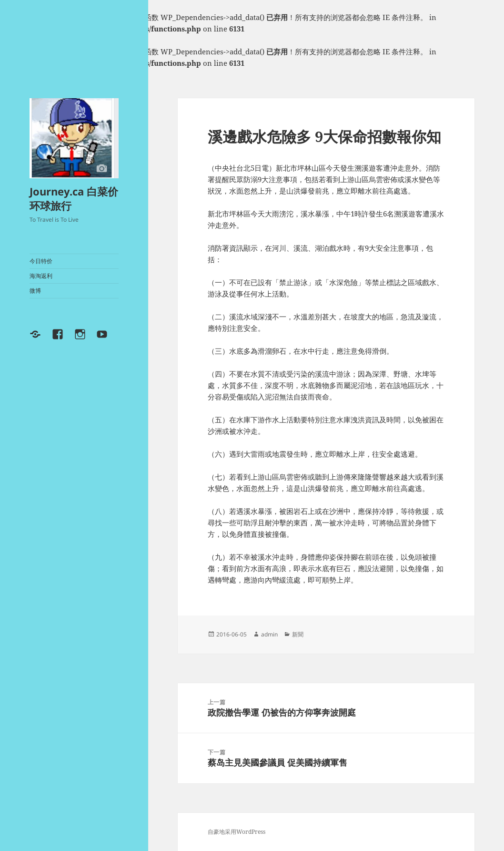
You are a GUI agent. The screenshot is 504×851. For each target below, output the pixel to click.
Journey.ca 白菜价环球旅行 (74, 198)
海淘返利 (41, 276)
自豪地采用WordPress (237, 832)
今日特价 (41, 261)
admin (269, 634)
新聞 (298, 634)
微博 (35, 291)
